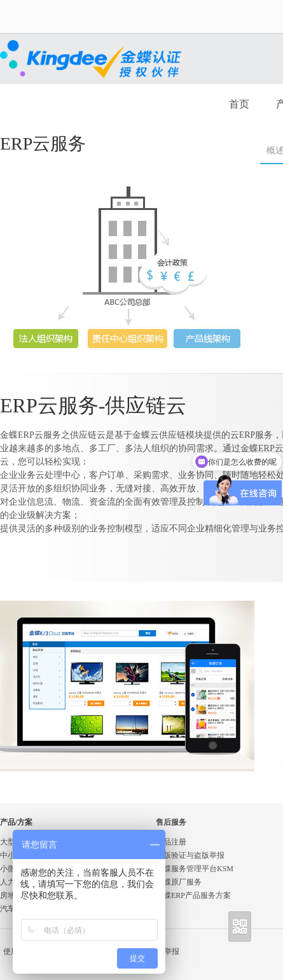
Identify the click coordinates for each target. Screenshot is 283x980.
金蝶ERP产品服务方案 (193, 895)
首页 (239, 104)
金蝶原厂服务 (179, 882)
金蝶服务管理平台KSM (195, 869)
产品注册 (171, 842)
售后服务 (171, 822)
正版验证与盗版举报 (190, 855)
